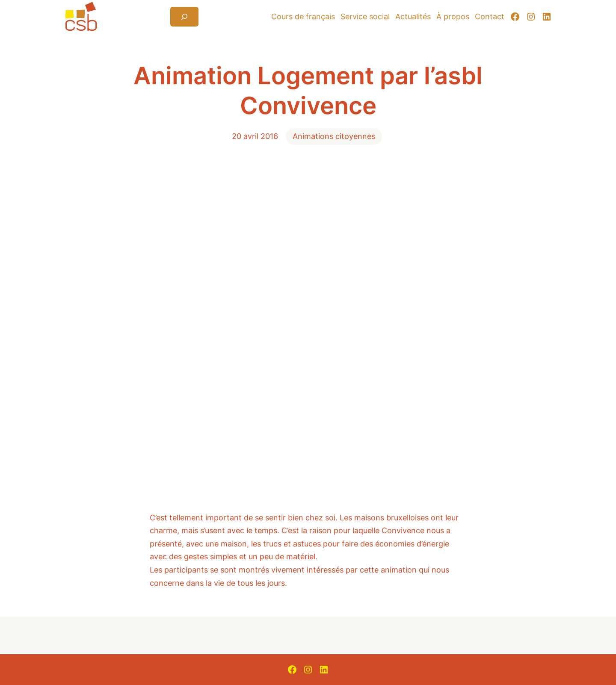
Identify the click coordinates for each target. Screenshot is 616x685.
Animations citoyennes (334, 136)
